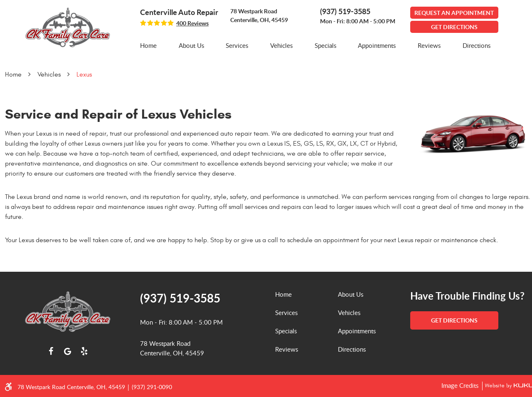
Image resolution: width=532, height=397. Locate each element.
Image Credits (461, 385)
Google (68, 351)
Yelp (84, 351)
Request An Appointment (454, 13)
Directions (477, 45)
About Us (191, 45)
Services (237, 45)
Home (148, 45)
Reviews (429, 45)
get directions (454, 320)
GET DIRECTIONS (454, 27)
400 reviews (192, 23)
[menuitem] (148, 46)
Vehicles (281, 45)
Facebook (51, 351)
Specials (325, 45)
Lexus (84, 74)
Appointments (377, 45)
